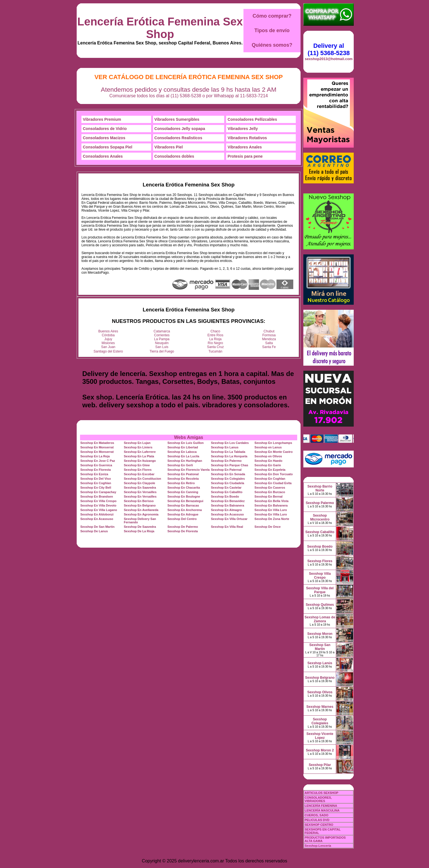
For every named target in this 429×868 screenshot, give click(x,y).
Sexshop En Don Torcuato (274, 474)
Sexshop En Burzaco (270, 492)
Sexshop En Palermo (226, 461)
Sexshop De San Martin (97, 527)
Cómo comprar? (272, 16)
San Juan (108, 347)
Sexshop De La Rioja (139, 531)
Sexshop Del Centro (182, 519)
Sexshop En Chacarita (184, 488)
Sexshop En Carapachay (98, 492)
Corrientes (162, 335)
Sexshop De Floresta (183, 531)
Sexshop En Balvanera (228, 505)
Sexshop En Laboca (182, 452)
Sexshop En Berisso (139, 501)
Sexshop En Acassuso (228, 514)
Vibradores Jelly (243, 129)
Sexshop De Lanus (94, 531)
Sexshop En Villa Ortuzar (229, 519)
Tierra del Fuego (162, 351)
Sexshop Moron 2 (320, 750)
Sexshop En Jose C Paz (98, 461)
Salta (269, 343)
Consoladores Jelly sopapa (180, 129)
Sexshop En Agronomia (141, 514)
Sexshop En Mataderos (97, 443)
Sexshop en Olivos (268, 456)
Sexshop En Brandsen (97, 496)
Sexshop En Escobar (139, 474)
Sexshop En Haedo (268, 461)
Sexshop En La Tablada (228, 452)
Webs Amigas (189, 437)
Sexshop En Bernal (268, 496)
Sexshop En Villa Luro (271, 510)
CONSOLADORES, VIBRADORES (318, 799)
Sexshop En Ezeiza (94, 474)
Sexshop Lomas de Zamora (320, 619)
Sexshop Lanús (320, 663)
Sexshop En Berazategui (185, 501)
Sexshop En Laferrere (140, 452)
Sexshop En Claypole (140, 483)
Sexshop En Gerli (180, 465)
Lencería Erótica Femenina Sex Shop (160, 28)
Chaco (215, 331)
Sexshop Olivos (320, 692)
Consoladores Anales (103, 156)
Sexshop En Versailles (140, 492)
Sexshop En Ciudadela (228, 483)
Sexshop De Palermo (183, 527)
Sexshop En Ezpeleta (270, 470)
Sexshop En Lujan (137, 443)
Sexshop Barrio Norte (320, 488)
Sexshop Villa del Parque (320, 590)
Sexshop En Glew (137, 465)
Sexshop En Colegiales (228, 479)
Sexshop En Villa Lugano (99, 510)
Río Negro (215, 343)
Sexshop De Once (268, 527)
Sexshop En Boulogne (184, 496)
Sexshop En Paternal (226, 470)
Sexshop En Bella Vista (271, 501)
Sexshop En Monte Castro (273, 452)
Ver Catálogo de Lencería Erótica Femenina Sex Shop (188, 77)
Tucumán (215, 351)
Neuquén (162, 343)
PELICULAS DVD (317, 820)
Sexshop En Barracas (183, 505)
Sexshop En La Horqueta (229, 456)
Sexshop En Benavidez (228, 501)
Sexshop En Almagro (226, 510)
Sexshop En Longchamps (273, 443)
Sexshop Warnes (320, 707)
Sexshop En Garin (268, 465)
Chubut (269, 331)
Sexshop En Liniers (138, 447)
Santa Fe (269, 347)
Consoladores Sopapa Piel (108, 147)
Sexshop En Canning (183, 492)
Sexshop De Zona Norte (272, 519)
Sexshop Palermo (320, 503)
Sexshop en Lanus (268, 447)
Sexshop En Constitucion (143, 479)
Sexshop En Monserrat (97, 447)
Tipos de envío (272, 30)
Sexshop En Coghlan (270, 479)
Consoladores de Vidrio (105, 129)
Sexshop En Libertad (183, 447)
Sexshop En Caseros (270, 488)
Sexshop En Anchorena (185, 510)
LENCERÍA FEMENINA (321, 806)
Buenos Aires (108, 331)
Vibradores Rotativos (247, 138)
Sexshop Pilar (320, 765)
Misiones (108, 343)
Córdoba (108, 335)
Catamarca (162, 331)
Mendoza (269, 339)
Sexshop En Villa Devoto (98, 505)
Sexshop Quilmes (320, 605)
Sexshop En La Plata (139, 456)
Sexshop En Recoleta (183, 479)
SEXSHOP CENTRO (319, 825)
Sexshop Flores (320, 561)
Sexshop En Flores (138, 470)
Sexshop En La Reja (95, 456)
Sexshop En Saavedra (140, 488)
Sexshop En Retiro (181, 483)
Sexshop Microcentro (320, 517)
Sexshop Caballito (320, 532)
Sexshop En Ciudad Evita (273, 483)
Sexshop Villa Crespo (320, 576)
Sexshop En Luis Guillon (186, 443)
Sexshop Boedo (320, 547)
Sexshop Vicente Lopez (320, 736)
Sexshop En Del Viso (96, 479)
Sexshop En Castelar (226, 488)
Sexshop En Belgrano (140, 505)
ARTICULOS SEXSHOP (321, 793)
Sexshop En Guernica (96, 465)
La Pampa (162, 339)
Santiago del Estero (108, 351)
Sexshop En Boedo (225, 496)
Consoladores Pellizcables (252, 119)
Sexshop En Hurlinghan (185, 461)
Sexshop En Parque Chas (230, 465)
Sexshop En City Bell (96, 488)
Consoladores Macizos (104, 138)
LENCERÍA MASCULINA (322, 810)
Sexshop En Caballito (227, 492)
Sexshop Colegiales (320, 721)
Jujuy (108, 339)
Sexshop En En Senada (228, 474)
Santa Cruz (215, 347)
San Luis (162, 347)
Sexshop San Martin (320, 647)
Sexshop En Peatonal (183, 474)
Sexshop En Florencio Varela (188, 470)
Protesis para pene (245, 156)
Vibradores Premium (102, 119)
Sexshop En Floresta (96, 470)
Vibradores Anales (245, 147)
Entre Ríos (215, 335)
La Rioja (215, 339)
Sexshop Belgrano (320, 678)
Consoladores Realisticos (178, 138)
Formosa (269, 335)
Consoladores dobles (174, 156)
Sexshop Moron (320, 634)
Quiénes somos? (272, 45)
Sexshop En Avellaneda (141, 510)
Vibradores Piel (169, 147)
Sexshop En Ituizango (140, 461)
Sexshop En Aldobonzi (97, 514)
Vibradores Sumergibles (177, 119)
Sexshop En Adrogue (183, 514)
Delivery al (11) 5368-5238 (329, 49)
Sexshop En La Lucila (183, 456)
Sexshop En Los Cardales (230, 443)
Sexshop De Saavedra (140, 527)
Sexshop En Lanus (225, 447)
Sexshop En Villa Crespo (98, 501)
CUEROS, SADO (316, 815)
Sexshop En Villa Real (227, 527)
